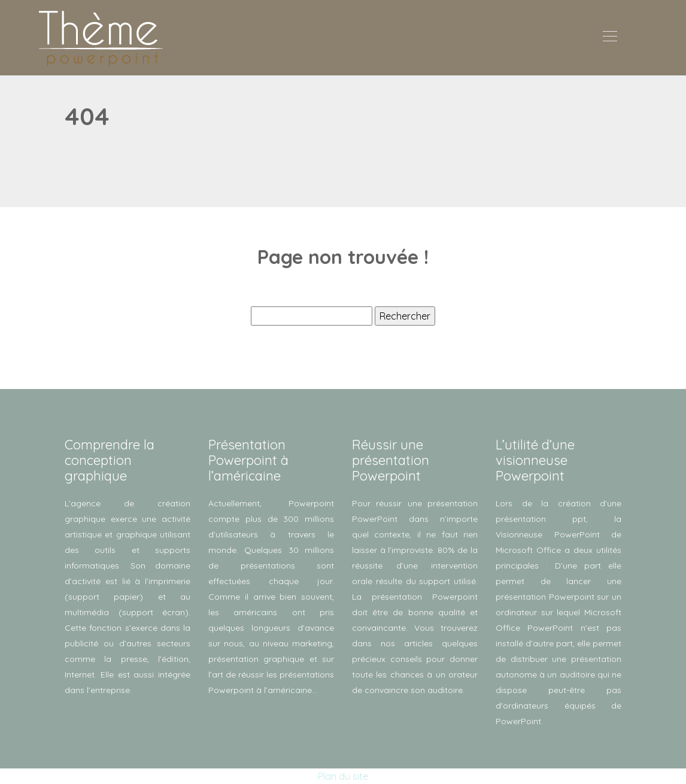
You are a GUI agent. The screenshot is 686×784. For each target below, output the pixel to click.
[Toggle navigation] (609, 38)
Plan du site (343, 776)
